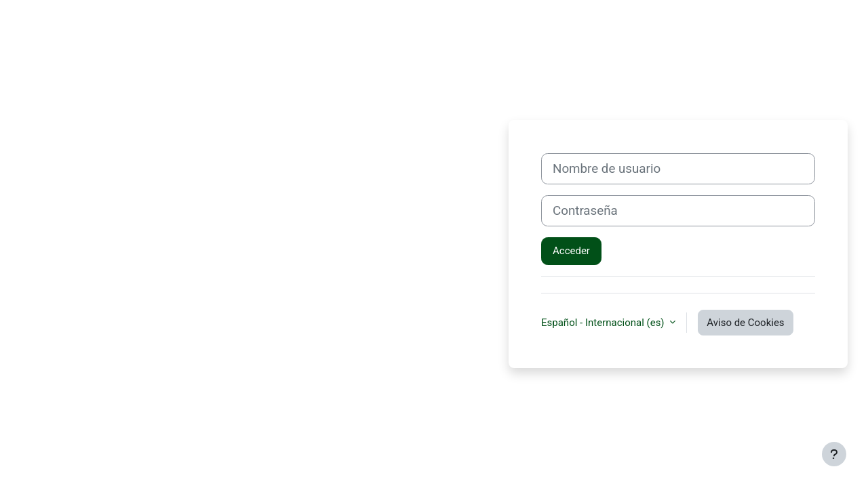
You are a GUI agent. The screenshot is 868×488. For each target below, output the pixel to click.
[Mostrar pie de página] (834, 454)
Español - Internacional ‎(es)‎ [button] (604, 323)
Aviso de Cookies (745, 323)
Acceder (571, 251)
